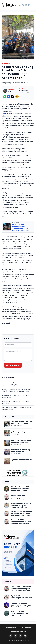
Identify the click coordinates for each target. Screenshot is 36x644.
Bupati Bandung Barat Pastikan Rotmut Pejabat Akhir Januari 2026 (20, 432)
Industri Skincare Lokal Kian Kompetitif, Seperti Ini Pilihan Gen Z (21, 441)
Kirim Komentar (13, 365)
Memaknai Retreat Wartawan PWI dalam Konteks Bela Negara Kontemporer (19, 497)
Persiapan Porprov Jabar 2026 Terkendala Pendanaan (15, 402)
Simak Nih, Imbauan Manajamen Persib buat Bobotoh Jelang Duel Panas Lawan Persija (16, 390)
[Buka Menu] (33, 5)
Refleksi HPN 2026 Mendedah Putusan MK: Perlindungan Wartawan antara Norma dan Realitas (22, 514)
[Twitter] (26, 5)
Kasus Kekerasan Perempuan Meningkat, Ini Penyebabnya (21, 613)
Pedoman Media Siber (18, 631)
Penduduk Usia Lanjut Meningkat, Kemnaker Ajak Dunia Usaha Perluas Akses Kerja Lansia (21, 605)
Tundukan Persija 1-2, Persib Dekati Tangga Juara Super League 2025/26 (18, 384)
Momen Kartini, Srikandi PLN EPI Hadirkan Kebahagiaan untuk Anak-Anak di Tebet (21, 589)
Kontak (28, 627)
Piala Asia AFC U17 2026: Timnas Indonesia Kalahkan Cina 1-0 (16, 396)
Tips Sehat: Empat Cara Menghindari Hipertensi (22, 597)
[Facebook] (23, 5)
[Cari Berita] (20, 5)
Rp (17, 97)
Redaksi (21, 627)
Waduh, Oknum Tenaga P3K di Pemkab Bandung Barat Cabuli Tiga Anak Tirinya (22, 460)
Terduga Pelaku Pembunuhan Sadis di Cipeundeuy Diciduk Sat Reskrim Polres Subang (21, 228)
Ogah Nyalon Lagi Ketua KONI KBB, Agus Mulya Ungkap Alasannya (17, 409)
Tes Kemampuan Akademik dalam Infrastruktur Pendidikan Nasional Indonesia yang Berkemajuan (21, 505)
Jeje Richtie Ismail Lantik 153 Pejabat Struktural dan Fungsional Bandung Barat (22, 423)
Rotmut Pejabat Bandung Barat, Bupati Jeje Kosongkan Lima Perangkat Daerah (21, 451)
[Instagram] (29, 5)
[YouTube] (25, 636)
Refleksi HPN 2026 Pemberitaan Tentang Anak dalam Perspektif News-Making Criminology (21, 522)
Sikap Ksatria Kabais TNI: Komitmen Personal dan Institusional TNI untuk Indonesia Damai (20, 489)
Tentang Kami (11, 627)
